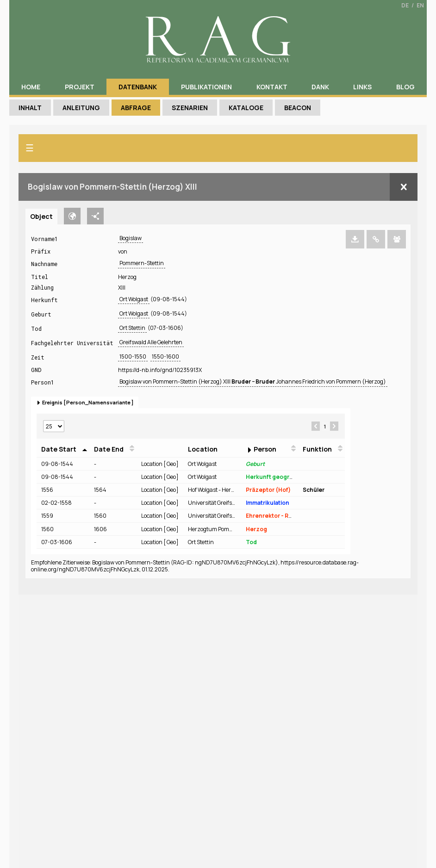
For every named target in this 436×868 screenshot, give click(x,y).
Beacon (298, 108)
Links (362, 87)
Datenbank (138, 87)
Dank (320, 87)
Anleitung (81, 108)
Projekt (80, 87)
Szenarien (190, 108)
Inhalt (30, 108)
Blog (405, 87)
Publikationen (206, 87)
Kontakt (272, 87)
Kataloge (246, 108)
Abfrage (136, 108)
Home (31, 87)
